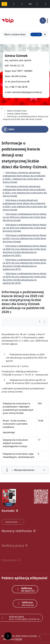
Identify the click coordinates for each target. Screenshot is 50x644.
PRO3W (18, 639)
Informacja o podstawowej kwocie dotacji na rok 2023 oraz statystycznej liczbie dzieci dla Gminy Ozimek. (25, 228)
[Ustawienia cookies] (8, 636)
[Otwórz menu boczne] (25, 129)
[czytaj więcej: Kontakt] (13, 522)
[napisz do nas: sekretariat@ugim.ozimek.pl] (47, 4)
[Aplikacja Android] (25, 603)
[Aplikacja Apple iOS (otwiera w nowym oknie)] (25, 589)
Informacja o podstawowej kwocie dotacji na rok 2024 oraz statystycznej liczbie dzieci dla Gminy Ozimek (25, 217)
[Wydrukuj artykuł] (40, 322)
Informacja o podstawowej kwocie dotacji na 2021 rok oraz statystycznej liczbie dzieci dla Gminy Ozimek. (25, 238)
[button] (25, 511)
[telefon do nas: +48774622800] (38, 4)
